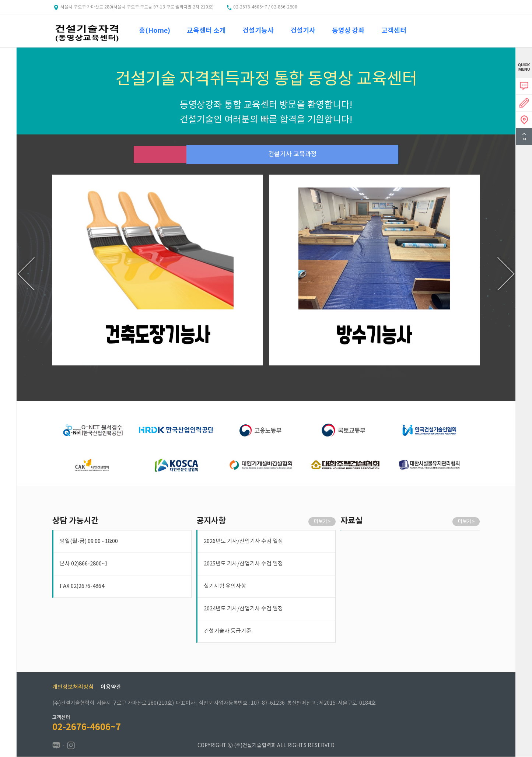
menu (8, 63)
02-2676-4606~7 (87, 728)
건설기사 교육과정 (373, 155)
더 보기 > (322, 522)
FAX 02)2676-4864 (82, 587)
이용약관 (111, 688)
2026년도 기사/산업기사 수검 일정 (243, 542)
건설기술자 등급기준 (227, 632)
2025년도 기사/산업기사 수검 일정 (243, 564)
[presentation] (26, 274)
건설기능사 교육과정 (159, 155)
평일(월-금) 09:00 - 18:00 (89, 542)
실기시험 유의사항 (225, 587)
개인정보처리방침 (73, 688)
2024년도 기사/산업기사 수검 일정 (243, 609)
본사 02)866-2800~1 (84, 564)
